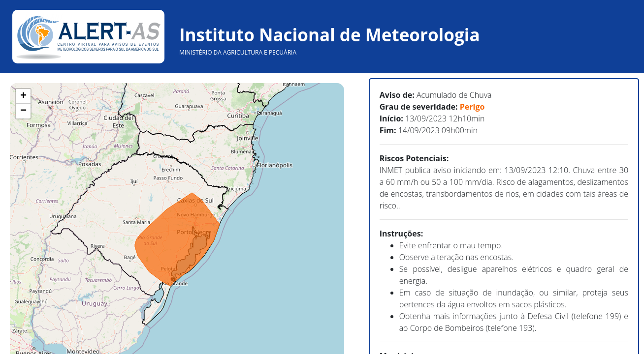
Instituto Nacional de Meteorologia (330, 35)
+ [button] (23, 96)
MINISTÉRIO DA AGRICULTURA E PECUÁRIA (238, 52)
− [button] (23, 111)
